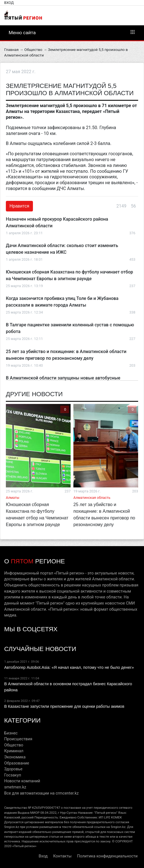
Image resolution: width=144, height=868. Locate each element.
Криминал (14, 751)
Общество (33, 50)
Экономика (15, 757)
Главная (11, 50)
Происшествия (18, 739)
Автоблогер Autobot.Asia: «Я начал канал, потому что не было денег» (69, 667)
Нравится (19, 206)
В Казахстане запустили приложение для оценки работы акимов (64, 706)
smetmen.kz (15, 787)
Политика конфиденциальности (107, 856)
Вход (9, 3)
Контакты (62, 856)
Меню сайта (72, 32)
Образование (17, 763)
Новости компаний (22, 781)
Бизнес (11, 733)
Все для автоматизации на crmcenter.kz (41, 793)
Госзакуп (13, 775)
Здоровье (13, 769)
